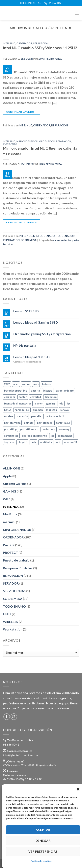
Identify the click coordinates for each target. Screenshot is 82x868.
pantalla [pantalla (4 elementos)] (36, 416)
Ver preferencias (43, 852)
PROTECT (10, 553)
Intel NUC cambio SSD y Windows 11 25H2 (40, 48)
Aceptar (43, 830)
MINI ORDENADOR (27, 141)
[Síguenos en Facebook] (7, 717)
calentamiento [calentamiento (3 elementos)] (65, 391)
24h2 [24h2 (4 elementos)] (7, 384)
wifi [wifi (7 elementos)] (58, 442)
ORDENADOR (24, 43)
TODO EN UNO (14, 606)
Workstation (13, 629)
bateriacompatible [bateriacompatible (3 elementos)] (16, 391)
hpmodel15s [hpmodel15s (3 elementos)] (22, 410)
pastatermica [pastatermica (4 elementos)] (12, 423)
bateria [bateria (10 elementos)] (47, 384)
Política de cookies (41, 861)
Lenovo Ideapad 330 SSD (31, 357)
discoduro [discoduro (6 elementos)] (51, 397)
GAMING (10, 491)
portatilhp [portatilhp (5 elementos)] (10, 429)
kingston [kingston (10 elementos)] (52, 410)
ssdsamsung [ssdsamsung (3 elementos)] (65, 436)
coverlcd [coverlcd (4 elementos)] (36, 397)
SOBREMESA (10, 144)
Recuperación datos (18, 568)
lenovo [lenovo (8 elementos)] (65, 410)
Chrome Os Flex (15, 483)
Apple (7, 476)
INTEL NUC (9, 43)
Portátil (9, 545)
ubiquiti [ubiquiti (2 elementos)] (22, 442)
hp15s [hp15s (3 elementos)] (8, 410)
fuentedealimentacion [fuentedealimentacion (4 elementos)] (18, 403)
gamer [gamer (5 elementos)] (39, 403)
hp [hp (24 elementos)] (68, 403)
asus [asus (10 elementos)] (36, 384)
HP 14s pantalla (25, 345)
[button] (78, 789)
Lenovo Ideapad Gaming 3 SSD (36, 322)
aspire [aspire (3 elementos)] (26, 384)
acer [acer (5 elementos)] (16, 384)
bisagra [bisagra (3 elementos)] (48, 391)
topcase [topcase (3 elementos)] (9, 442)
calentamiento (62, 240)
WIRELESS (11, 622)
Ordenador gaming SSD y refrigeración (42, 334)
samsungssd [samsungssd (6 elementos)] (11, 436)
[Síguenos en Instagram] (14, 717)
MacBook (10, 514)
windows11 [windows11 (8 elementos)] (70, 442)
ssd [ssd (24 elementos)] (52, 436)
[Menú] (77, 13)
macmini (9, 522)
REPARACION (41, 43)
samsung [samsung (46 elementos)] (64, 429)
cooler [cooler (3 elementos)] (23, 397)
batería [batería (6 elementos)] (35, 391)
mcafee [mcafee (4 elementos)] (9, 416)
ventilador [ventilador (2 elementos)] (46, 442)
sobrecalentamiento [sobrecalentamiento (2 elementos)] (34, 436)
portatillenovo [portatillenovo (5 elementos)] (29, 429)
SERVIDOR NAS (14, 591)
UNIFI (7, 614)
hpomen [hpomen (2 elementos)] (38, 410)
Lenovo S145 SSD (26, 311)
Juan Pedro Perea (51, 59)
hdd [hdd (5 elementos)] (61, 403)
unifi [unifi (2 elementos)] (33, 442)
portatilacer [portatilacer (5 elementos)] (45, 423)
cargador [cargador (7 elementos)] (10, 397)
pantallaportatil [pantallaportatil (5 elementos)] (54, 416)
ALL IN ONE (12, 468)
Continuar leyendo (22, 112)
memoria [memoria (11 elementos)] (22, 416)
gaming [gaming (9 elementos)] (51, 403)
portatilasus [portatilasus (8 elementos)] (63, 423)
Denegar (43, 841)
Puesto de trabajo (16, 560)
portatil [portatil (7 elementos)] (29, 423)
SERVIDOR (11, 583)
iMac (7, 499)
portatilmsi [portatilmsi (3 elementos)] (49, 429)
